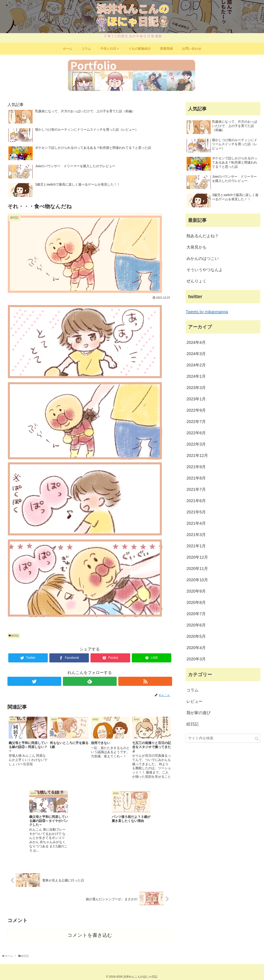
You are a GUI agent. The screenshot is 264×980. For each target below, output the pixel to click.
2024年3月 (196, 354)
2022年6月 (196, 433)
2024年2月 (196, 365)
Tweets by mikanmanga (207, 312)
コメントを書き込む (90, 934)
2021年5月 (196, 512)
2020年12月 (197, 557)
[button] (257, 739)
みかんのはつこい (203, 258)
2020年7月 (196, 614)
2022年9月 (196, 410)
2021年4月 (196, 523)
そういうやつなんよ (205, 270)
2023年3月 (196, 388)
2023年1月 (196, 399)
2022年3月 (196, 444)
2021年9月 (196, 467)
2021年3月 (196, 535)
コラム (192, 690)
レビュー (194, 701)
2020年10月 (197, 580)
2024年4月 (196, 342)
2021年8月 (196, 478)
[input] (223, 738)
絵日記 (14, 636)
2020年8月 (196, 602)
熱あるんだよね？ (203, 236)
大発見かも (196, 247)
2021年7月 (196, 489)
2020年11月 (197, 569)
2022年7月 (196, 422)
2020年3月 (196, 659)
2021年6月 (196, 501)
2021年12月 (197, 455)
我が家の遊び (199, 713)
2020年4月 (196, 648)
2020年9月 (196, 591)
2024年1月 (196, 376)
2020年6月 (196, 625)
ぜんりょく (196, 281)
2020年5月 (196, 636)
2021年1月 (196, 546)
